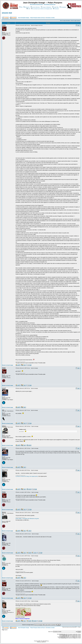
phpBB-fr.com (44, 642)
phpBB (39, 641)
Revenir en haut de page (8, 365)
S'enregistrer (63, 7)
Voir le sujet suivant (76, 21)
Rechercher (27, 7)
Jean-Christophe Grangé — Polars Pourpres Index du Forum (31, 18)
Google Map (55, 7)
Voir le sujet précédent (65, 21)
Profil (28, 9)
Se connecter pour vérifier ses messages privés (42, 9)
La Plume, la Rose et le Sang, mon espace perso (27, 476)
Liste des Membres (35, 7)
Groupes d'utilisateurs (46, 7)
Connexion (56, 9)
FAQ (21, 7)
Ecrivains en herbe (50, 18)
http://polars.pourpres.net (50, 4)
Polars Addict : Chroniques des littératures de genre (27, 519)
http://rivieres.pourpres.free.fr (36, 4)
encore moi (7, 13)
